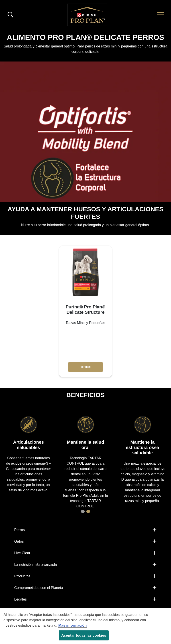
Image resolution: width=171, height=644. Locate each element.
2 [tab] (88, 511)
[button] (161, 15)
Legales (20, 599)
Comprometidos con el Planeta (39, 588)
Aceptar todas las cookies (84, 635)
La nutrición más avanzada (36, 565)
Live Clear (22, 553)
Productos (22, 576)
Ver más (85, 367)
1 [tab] (83, 511)
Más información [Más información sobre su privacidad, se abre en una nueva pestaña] (72, 625)
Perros (19, 530)
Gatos (19, 541)
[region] (85, 626)
